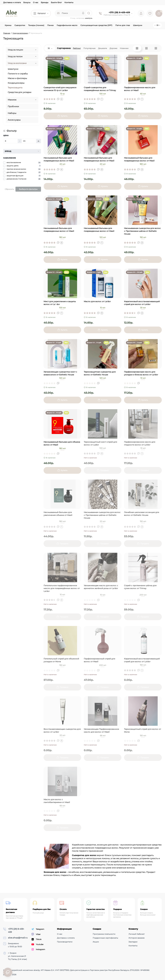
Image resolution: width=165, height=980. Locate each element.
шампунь (89, 18)
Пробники (13, 106)
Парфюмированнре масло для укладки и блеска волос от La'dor (141, 373)
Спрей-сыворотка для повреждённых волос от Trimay (100, 89)
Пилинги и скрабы (18, 74)
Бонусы (27, 2)
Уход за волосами (17, 63)
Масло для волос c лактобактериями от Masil (57, 801)
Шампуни (13, 69)
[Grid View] (137, 48)
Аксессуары (14, 120)
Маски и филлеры (17, 78)
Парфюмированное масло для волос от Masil (140, 89)
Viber (36, 934)
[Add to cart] (62, 116)
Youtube (37, 944)
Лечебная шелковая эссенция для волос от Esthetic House (142, 514)
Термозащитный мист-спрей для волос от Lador (100, 443)
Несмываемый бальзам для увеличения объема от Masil (58, 514)
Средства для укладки (20, 92)
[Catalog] (41, 13)
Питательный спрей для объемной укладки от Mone (61, 660)
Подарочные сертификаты (105, 938)
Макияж (12, 100)
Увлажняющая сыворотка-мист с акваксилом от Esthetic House (60, 373)
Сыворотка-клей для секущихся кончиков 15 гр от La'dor (60, 89)
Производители (65, 942)
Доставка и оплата (12, 2)
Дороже (113, 48)
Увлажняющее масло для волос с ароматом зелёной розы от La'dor (101, 587)
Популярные (89, 48)
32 (50, 48)
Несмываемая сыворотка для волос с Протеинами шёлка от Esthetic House (142, 231)
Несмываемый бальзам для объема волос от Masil (62, 443)
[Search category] (58, 13)
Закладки (133, 942)
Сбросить (9, 189)
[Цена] (11, 141)
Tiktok (36, 939)
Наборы (12, 113)
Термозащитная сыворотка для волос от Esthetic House (100, 373)
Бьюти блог (56, 2)
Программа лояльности (104, 934)
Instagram (38, 949)
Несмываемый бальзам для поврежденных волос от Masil (59, 159)
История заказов (137, 938)
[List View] (146, 48)
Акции (96, 942)
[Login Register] (141, 13)
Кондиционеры (16, 83)
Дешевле (103, 48)
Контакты (69, 2)
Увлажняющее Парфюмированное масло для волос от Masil (101, 730)
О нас (36, 2)
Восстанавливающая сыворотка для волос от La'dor (62, 730)
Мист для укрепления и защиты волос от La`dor (60, 303)
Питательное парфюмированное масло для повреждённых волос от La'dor (62, 588)
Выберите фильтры (28, 189)
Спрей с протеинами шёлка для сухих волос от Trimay (140, 587)
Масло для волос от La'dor (97, 301)
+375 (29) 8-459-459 (119, 12)
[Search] (83, 13)
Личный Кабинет (137, 934)
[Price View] (156, 48)
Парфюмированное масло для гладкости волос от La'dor (140, 443)
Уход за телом (15, 56)
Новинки (124, 48)
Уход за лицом (15, 50)
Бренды (45, 2)
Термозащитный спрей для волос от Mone (143, 730)
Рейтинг (77, 48)
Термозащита (15, 88)
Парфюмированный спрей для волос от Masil (99, 660)
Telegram (38, 929)
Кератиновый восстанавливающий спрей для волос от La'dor (142, 303)
